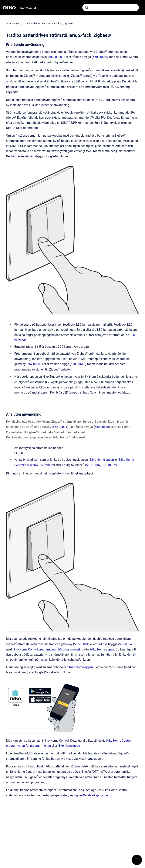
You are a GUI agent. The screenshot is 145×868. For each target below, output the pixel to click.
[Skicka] (87, 8)
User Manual (27, 8)
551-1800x (109, 465)
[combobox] (111, 8)
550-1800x (93, 465)
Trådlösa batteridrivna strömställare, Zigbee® (48, 23)
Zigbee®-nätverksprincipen (91, 795)
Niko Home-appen (102, 460)
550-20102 (47, 465)
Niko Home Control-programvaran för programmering (48, 649)
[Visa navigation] (137, 860)
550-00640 (100, 57)
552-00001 (56, 57)
